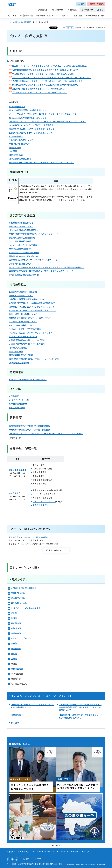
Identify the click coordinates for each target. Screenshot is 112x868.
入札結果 (13, 151)
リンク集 (86, 852)
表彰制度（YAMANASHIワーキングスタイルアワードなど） (35, 260)
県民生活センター (17, 408)
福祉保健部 (16, 623)
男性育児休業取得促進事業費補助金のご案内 (29, 271)
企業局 (14, 659)
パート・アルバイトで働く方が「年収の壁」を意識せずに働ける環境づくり (43, 114)
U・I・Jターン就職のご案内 (22, 325)
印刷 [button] (71, 28)
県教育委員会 (17, 669)
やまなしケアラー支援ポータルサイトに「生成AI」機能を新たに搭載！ (43, 74)
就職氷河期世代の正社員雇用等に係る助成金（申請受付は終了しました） (42, 163)
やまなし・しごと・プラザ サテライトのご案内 (31, 333)
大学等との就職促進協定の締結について (27, 299)
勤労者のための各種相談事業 (22, 238)
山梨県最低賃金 (16, 136)
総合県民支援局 (26, 22)
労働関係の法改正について (21, 140)
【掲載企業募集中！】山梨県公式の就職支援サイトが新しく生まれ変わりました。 (48, 81)
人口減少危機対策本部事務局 (24, 588)
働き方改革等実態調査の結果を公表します (28, 110)
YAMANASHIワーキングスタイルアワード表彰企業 (31, 125)
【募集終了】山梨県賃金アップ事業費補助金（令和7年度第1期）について (33, 706)
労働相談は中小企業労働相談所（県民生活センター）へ (34, 234)
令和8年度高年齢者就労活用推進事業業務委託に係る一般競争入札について (45, 70)
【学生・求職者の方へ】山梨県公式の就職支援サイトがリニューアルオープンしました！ (51, 78)
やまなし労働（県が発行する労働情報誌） (28, 380)
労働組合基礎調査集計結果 (21, 223)
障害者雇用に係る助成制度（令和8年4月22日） (30, 426)
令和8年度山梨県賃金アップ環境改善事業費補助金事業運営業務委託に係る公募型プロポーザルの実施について (81, 707)
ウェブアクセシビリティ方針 (66, 852)
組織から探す (20, 579)
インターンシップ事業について (23, 322)
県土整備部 (16, 649)
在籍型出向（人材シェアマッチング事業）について (32, 129)
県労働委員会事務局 (18, 404)
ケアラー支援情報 (17, 107)
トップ (9, 22)
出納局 (14, 654)
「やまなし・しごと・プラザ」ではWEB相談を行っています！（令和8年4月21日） (46, 434)
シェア (62, 28)
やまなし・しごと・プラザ (44, 501)
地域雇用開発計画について (21, 295)
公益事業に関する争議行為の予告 (24, 253)
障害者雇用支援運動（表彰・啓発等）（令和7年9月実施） (35, 359)
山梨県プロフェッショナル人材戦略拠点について (31, 133)
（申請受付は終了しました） (61, 271)
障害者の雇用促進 (40, 505)
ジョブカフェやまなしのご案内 (23, 337)
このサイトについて (43, 852)
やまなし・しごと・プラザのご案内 (25, 329)
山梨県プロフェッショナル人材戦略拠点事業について (33, 310)
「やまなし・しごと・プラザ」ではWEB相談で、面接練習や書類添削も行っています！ (48, 121)
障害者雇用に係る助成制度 (21, 355)
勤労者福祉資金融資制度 (20, 249)
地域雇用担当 (15, 493)
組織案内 (16, 22)
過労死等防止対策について (21, 264)
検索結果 (15, 723)
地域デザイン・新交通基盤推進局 (26, 608)
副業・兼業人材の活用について (23, 314)
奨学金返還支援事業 (18, 348)
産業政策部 (16, 633)
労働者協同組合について (20, 144)
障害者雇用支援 (16, 351)
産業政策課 (16, 715)
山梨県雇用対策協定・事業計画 (23, 292)
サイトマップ (25, 852)
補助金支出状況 (16, 155)
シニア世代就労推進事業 (20, 241)
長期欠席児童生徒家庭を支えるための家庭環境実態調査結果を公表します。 (45, 85)
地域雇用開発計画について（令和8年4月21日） (30, 430)
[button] (96, 4)
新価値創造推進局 (19, 603)
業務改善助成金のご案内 (20, 159)
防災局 (14, 618)
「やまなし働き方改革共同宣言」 (24, 230)
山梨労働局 (14, 396)
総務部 (14, 613)
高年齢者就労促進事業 (19, 363)
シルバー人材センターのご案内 (23, 245)
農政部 (14, 643)
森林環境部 (16, 628)
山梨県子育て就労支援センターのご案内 (27, 344)
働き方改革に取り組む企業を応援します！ (28, 118)
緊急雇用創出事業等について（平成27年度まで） (31, 318)
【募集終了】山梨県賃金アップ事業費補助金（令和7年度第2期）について (81, 716)
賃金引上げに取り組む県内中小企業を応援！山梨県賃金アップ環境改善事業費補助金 (49, 66)
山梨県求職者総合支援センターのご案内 (27, 340)
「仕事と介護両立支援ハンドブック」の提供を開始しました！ (39, 92)
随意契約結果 (15, 148)
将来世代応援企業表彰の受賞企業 (24, 275)
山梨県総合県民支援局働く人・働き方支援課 (28, 537)
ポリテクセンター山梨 (19, 400)
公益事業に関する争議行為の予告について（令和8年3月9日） (39, 89)
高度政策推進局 (18, 593)
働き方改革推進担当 (17, 470)
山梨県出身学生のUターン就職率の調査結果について (33, 303)
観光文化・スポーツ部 (21, 638)
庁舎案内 (12, 852)
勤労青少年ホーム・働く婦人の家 (24, 256)
